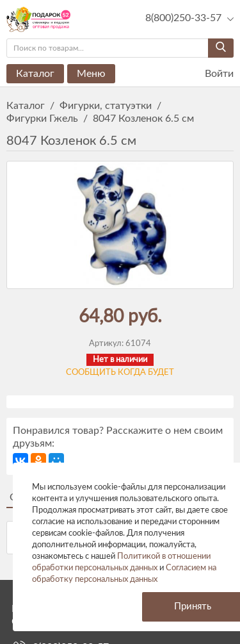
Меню (91, 74)
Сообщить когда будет (120, 373)
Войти (211, 74)
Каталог (35, 74)
